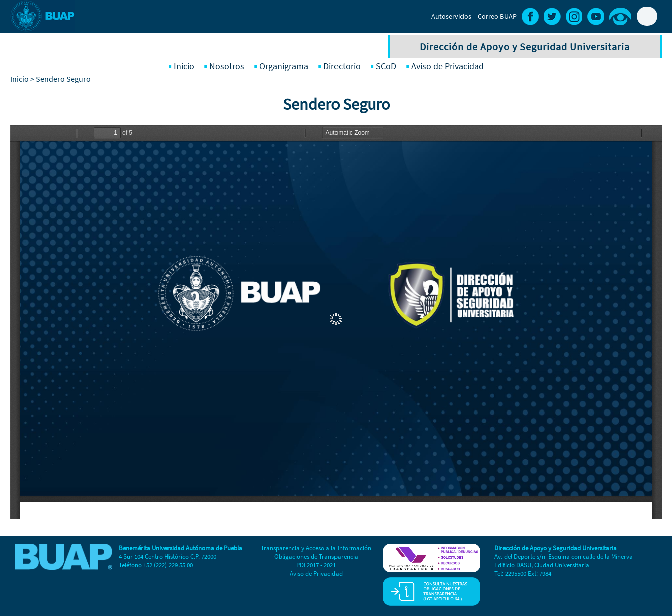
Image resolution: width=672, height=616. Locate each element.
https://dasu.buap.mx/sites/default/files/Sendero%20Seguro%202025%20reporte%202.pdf (336, 322)
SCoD (386, 66)
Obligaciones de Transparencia (316, 557)
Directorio (342, 66)
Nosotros (227, 66)
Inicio (184, 66)
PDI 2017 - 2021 (316, 565)
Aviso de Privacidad (448, 66)
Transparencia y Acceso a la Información (316, 548)
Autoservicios (451, 16)
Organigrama (284, 66)
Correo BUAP (497, 16)
